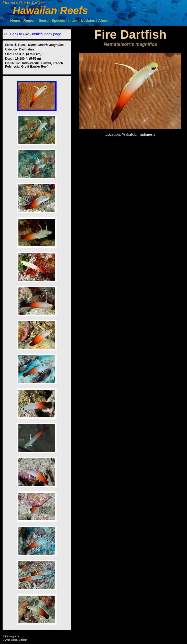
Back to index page (35, 34)
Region (29, 20)
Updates (88, 20)
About (103, 20)
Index (73, 20)
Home (15, 20)
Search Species (52, 20)
